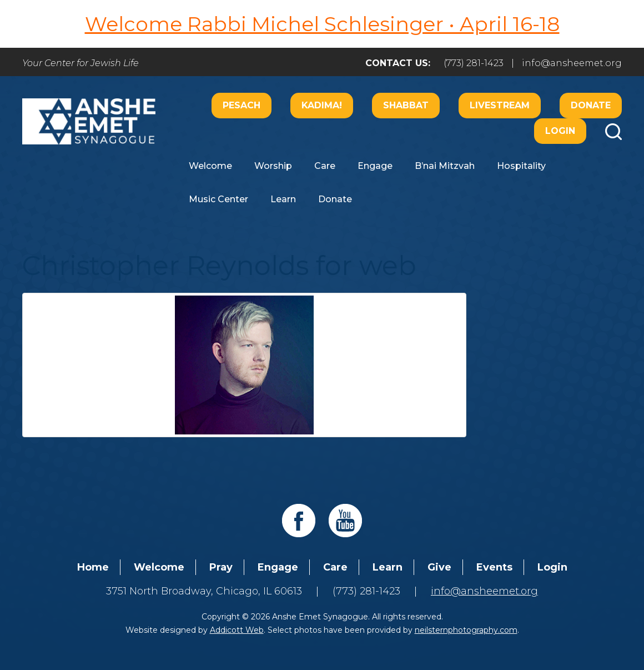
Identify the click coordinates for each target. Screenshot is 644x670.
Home (93, 567)
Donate (591, 105)
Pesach (241, 105)
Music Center (218, 199)
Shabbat (406, 105)
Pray (221, 567)
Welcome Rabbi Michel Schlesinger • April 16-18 (322, 24)
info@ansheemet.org (572, 63)
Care (325, 166)
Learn (283, 199)
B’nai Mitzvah (445, 166)
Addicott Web (237, 630)
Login (560, 131)
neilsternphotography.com (466, 630)
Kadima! (322, 105)
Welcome (210, 166)
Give (439, 567)
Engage (375, 166)
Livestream (500, 105)
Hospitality (521, 166)
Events (494, 567)
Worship (273, 166)
